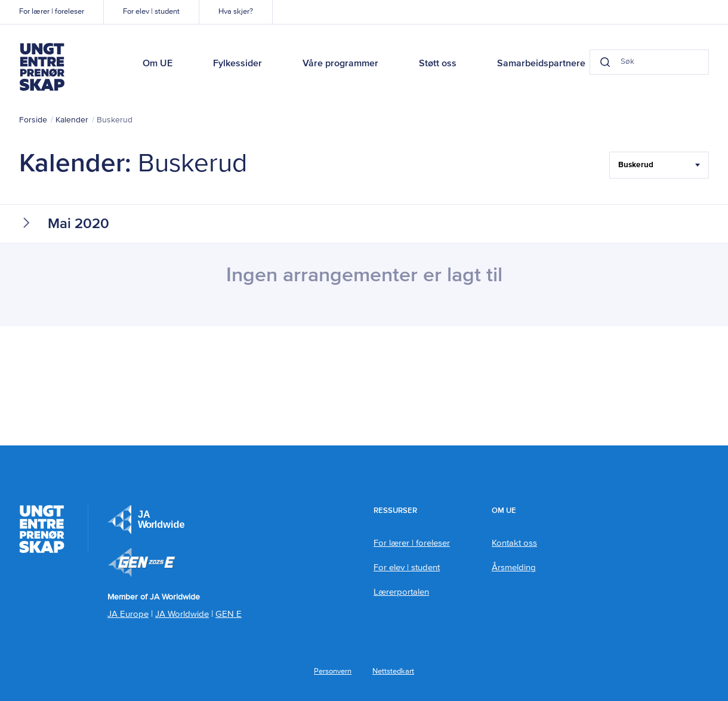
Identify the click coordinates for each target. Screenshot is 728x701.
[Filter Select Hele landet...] (659, 165)
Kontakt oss (514, 543)
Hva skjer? (236, 12)
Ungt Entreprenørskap (42, 67)
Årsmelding (514, 568)
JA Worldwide (182, 614)
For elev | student (151, 12)
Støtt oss (438, 64)
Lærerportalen (401, 592)
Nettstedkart (393, 671)
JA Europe (146, 519)
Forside (33, 120)
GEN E (229, 614)
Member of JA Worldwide (141, 562)
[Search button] (605, 62)
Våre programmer (340, 64)
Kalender (72, 120)
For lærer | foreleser (52, 12)
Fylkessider (237, 64)
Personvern (333, 671)
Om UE (158, 64)
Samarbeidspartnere (541, 64)
